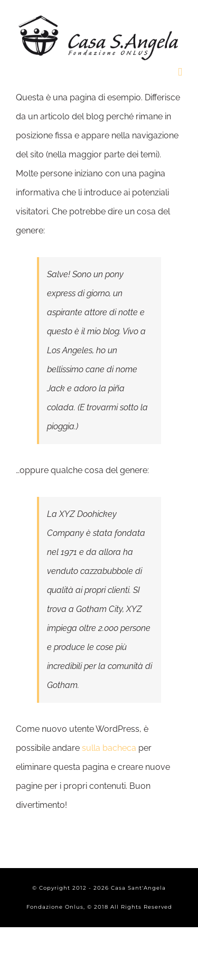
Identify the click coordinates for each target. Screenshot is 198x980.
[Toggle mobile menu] (180, 72)
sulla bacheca (109, 748)
